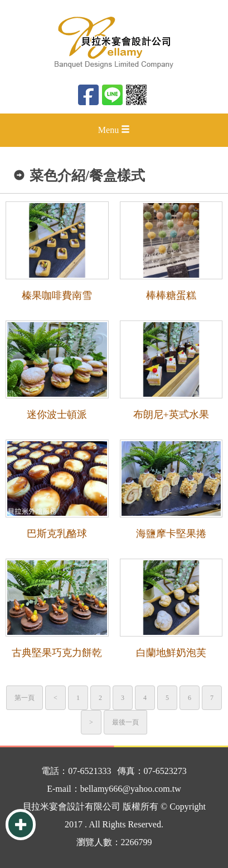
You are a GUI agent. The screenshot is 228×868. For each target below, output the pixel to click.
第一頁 (25, 698)
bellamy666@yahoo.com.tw (131, 789)
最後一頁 (125, 722)
